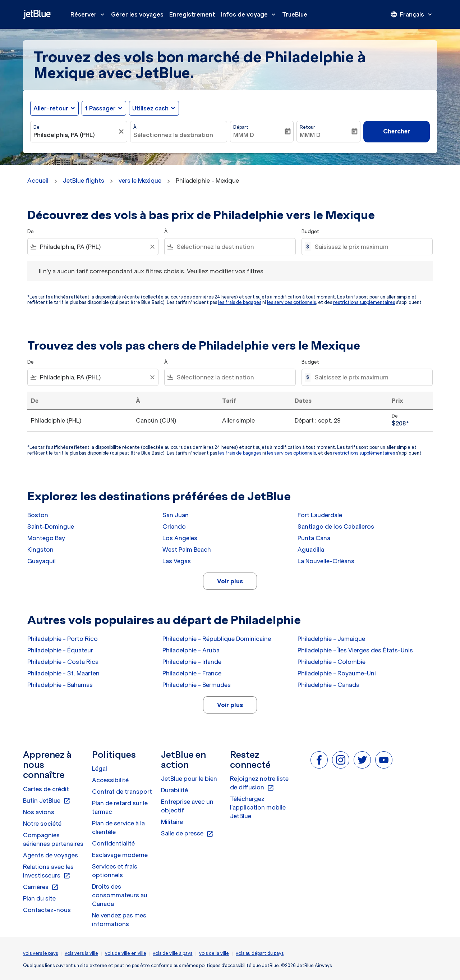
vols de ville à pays (172, 953)
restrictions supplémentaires (364, 302)
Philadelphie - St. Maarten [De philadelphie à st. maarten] (63, 673)
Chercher (397, 131)
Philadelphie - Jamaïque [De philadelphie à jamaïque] (331, 639)
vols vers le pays (40, 953)
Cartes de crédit (46, 789)
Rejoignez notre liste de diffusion (259, 783)
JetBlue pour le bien (189, 779)
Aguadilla (311, 550)
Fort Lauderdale (320, 515)
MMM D (244, 135)
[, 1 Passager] (100, 108)
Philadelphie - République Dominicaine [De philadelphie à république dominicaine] (217, 639)
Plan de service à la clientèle (118, 828)
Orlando (174, 527)
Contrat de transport (122, 792)
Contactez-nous (47, 910)
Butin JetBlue (47, 801)
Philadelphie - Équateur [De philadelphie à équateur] (60, 650)
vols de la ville (214, 953)
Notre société (42, 824)
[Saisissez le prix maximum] (370, 247)
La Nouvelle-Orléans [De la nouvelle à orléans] (326, 561)
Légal (100, 769)
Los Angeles (180, 538)
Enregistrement (192, 14)
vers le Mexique (140, 181)
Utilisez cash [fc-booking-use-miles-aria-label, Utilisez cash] (150, 108)
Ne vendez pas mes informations (119, 920)
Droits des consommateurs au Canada (120, 895)
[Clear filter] (152, 247)
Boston (38, 515)
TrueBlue (295, 14)
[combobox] (75, 135)
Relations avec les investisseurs (48, 871)
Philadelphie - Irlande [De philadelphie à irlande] (192, 662)
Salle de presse (187, 834)
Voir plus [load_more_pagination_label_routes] (230, 581)
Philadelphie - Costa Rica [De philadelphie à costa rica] (63, 662)
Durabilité (174, 790)
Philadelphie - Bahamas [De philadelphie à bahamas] (60, 685)
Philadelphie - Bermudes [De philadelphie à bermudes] (197, 685)
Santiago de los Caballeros (336, 527)
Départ (241, 127)
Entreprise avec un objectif (187, 806)
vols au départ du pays (260, 953)
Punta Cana (314, 538)
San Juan (176, 515)
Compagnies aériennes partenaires (53, 839)
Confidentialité (113, 843)
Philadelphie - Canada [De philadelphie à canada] (328, 685)
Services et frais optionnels (115, 871)
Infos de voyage (250, 14)
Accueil (38, 181)
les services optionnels (291, 302)
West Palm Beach (187, 550)
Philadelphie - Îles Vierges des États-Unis (355, 650)
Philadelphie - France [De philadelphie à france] (192, 673)
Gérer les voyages (137, 14)
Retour (307, 127)
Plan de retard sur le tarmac (120, 807)
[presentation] (412, 14)
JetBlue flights (84, 181)
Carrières (41, 887)
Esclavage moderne (120, 855)
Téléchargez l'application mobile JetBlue (258, 807)
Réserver (89, 14)
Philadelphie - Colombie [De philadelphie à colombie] (332, 662)
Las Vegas (177, 561)
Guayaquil (42, 561)
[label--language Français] (412, 14)
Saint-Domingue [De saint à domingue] (51, 527)
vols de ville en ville (126, 953)
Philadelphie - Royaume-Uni (337, 673)
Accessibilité (110, 780)
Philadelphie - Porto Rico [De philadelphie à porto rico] (63, 639)
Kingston (40, 550)
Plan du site (39, 898)
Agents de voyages (50, 855)
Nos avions (39, 812)
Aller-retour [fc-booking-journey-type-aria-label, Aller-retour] (51, 108)
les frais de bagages (240, 302)
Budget (310, 231)
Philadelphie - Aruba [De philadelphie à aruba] (191, 650)
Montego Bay (46, 538)
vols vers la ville (81, 953)
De (36, 127)
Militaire (172, 822)
